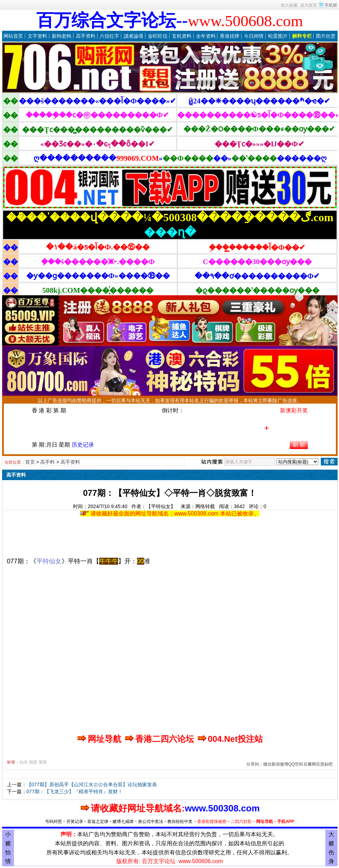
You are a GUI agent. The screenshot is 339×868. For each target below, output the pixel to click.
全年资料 (206, 36)
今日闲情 (254, 36)
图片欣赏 (326, 36)
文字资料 (37, 36)
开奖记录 (75, 822)
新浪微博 (280, 764)
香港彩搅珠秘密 (212, 822)
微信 (267, 764)
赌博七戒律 (123, 822)
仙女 (24, 762)
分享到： (255, 764)
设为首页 (309, 5)
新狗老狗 (62, 36)
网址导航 (265, 822)
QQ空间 (296, 764)
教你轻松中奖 (180, 822)
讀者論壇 (134, 36)
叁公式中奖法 (151, 822)
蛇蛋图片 (278, 36)
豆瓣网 (310, 764)
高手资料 (86, 36)
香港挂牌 (230, 36)
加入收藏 (289, 5)
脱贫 (33, 762)
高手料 (48, 462)
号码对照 (53, 822)
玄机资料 (182, 36)
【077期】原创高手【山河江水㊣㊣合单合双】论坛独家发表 (92, 784)
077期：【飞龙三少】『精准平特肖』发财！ (75, 791)
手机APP (286, 822)
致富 (43, 762)
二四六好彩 (241, 822)
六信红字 (109, 36)
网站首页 (13, 36)
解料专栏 (302, 36)
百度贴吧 (324, 764)
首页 (30, 462)
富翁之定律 (98, 822)
